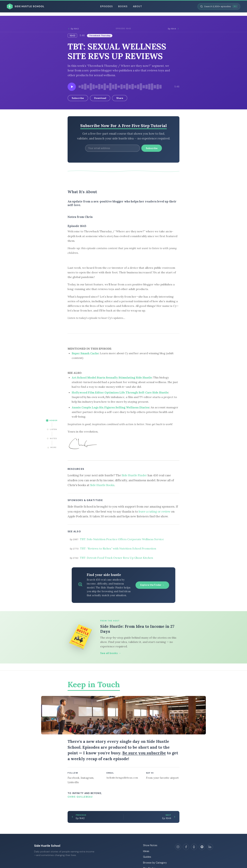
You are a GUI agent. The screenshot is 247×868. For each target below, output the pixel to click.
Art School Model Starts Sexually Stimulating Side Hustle (112, 377)
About (137, 6)
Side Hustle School (47, 846)
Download (100, 98)
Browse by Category (155, 863)
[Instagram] (178, 847)
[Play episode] (72, 87)
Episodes (107, 6)
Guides (147, 857)
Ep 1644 (174, 29)
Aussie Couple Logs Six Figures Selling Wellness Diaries (110, 407)
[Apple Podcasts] (194, 847)
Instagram (87, 778)
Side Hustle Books (102, 485)
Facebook (73, 778)
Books (123, 6)
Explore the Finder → (152, 585)
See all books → (111, 653)
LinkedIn (73, 782)
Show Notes (150, 845)
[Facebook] (186, 847)
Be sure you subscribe (144, 753)
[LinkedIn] (210, 847)
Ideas (146, 851)
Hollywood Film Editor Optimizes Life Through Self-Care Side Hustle (120, 392)
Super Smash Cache (85, 353)
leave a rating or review (154, 512)
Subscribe (78, 98)
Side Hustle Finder (134, 475)
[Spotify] (202, 847)
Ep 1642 (73, 29)
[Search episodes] (219, 7)
